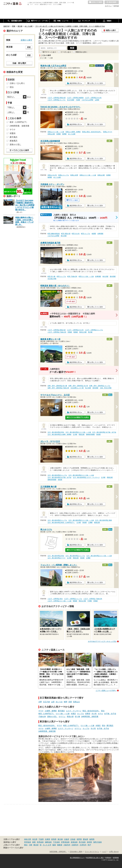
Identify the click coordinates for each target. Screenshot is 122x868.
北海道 (73, 839)
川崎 (30, 845)
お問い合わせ (114, 852)
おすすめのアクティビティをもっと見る (102, 641)
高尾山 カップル (64, 175)
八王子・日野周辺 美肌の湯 (57, 98)
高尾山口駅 (51, 134)
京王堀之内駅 (52, 279)
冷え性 (94, 714)
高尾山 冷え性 (52, 175)
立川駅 (75, 434)
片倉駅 (78, 100)
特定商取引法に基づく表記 (95, 858)
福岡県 (92, 839)
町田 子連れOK (72, 276)
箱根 (34, 842)
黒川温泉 (82, 842)
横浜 (26, 845)
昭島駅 (76, 332)
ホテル (100, 714)
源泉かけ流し (52, 716)
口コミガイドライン (92, 852)
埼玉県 (35, 839)
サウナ (41, 711)
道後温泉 (74, 842)
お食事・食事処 (51, 711)
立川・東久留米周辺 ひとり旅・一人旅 (78, 432)
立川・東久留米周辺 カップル (57, 475)
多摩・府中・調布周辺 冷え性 (78, 386)
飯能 (54, 845)
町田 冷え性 (76, 234)
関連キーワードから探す (13, 848)
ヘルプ (104, 852)
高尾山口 (76, 702)
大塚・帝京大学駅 (106, 388)
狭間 (66, 702)
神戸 (89, 845)
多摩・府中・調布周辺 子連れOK (58, 388)
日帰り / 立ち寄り (17, 83)
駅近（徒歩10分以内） (91, 711)
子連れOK (42, 716)
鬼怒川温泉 (97, 842)
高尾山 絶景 (74, 175)
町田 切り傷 (51, 276)
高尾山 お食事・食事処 (73, 132)
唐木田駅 (113, 276)
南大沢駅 (64, 236)
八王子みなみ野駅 (87, 100)
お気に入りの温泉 (96, 2)
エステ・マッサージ (74, 711)
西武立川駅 (83, 332)
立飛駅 (90, 522)
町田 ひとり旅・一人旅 (86, 276)
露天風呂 (61, 711)
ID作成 (116, 6)
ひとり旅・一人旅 (63, 714)
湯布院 (89, 842)
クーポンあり (66, 52)
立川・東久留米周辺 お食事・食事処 (59, 434)
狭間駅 (64, 134)
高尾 (70, 702)
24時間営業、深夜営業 (90, 716)
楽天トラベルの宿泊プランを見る (78, 417)
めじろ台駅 (72, 134)
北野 (40, 702)
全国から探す (26, 40)
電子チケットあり (49, 52)
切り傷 (77, 716)
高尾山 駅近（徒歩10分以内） (92, 132)
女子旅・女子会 (110, 714)
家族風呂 (14, 141)
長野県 (79, 839)
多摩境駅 (100, 234)
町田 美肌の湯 (66, 234)
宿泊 (103, 711)
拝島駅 (70, 332)
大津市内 (83, 845)
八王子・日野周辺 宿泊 (55, 599)
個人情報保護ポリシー (77, 858)
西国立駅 (82, 434)
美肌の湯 (70, 716)
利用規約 (108, 858)
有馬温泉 (40, 842)
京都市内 (75, 845)
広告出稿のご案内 (76, 852)
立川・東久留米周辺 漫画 (103, 520)
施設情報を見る (75, 83)
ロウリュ (62, 716)
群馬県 (54, 839)
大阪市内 (67, 845)
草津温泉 (28, 842)
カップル (81, 714)
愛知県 (86, 839)
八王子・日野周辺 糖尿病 (75, 98)
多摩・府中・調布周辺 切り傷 (57, 386)
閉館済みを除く (82, 52)
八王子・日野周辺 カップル (57, 100)
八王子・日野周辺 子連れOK (57, 332)
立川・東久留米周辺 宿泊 (56, 432)
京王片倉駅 (71, 100)
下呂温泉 (56, 842)
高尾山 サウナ (108, 132)
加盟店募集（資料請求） (58, 852)
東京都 (60, 839)
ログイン (108, 6)
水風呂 (73, 714)
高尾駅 (59, 134)
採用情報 (116, 858)
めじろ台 (59, 702)
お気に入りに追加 (96, 83)
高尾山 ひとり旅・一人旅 (56, 132)
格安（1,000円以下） (47, 714)
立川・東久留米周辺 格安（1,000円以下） (61, 522)
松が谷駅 (88, 388)
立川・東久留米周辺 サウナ (57, 558)
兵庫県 (47, 839)
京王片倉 (46, 702)
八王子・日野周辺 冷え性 (93, 98)
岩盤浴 (88, 714)
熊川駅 (90, 332)
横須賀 (36, 845)
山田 (53, 702)
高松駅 (98, 434)
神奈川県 (28, 839)
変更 (29, 47)
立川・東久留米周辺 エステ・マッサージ (86, 477)
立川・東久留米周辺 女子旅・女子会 (104, 432)
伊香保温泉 (65, 842)
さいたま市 (47, 845)
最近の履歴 (112, 2)
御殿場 (60, 845)
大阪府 (66, 839)
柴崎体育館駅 (90, 434)
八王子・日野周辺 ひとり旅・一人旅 (59, 601)
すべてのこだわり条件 (19, 150)
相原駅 (94, 234)
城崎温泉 (48, 842)
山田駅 (97, 100)
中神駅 (90, 601)
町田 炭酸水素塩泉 (54, 234)
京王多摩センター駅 (77, 388)
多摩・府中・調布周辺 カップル (100, 386)
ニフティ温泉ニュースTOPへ (106, 690)
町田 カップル (86, 234)
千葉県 (41, 839)
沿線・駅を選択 (19, 63)
